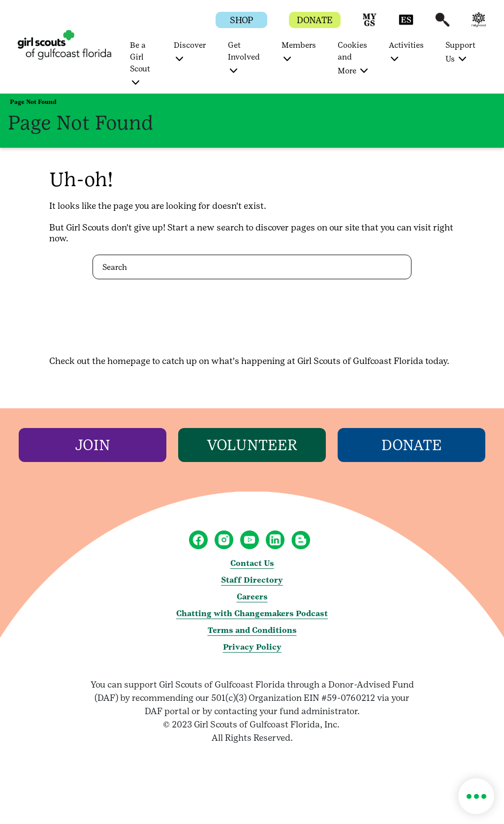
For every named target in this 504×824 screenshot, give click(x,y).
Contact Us (252, 563)
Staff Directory (252, 580)
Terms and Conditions (252, 630)
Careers (252, 597)
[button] (370, 24)
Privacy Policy (252, 647)
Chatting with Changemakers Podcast (252, 613)
